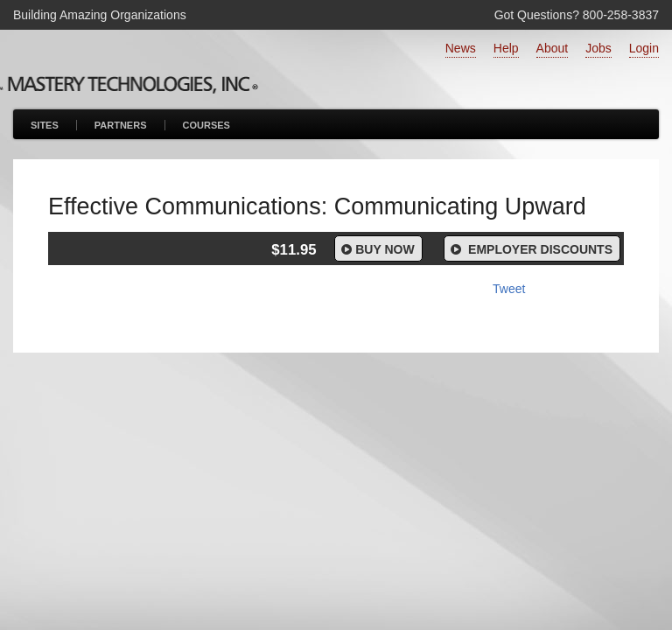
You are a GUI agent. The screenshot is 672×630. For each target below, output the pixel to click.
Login (644, 48)
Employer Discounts (530, 249)
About (553, 48)
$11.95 (294, 250)
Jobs (598, 48)
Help (506, 48)
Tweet (509, 289)
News (461, 48)
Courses (206, 125)
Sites (45, 125)
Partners (121, 125)
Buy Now (377, 249)
